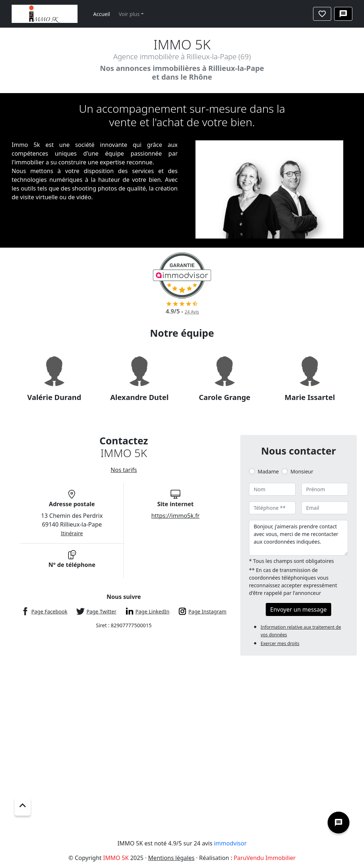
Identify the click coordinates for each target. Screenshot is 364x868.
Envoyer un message (298, 609)
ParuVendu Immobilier (265, 858)
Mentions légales (171, 858)
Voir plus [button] (129, 14)
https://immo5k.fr (175, 516)
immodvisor (230, 843)
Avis (192, 312)
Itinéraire (72, 533)
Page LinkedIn (152, 611)
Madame (268, 471)
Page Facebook (49, 611)
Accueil (102, 14)
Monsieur (302, 471)
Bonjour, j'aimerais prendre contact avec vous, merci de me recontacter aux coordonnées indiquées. (298, 538)
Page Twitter (101, 611)
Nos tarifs (124, 470)
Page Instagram (208, 611)
